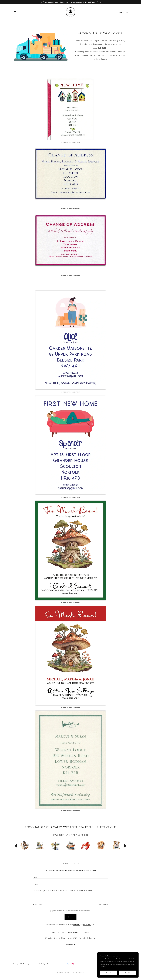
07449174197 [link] (123, 12)
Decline (108, 973)
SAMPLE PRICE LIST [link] (78, 972)
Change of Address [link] (63, 972)
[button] (15, 12)
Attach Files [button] (38, 904)
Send (70, 917)
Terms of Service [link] (87, 924)
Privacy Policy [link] (77, 924)
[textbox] (70, 876)
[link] (70, 12)
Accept (128, 973)
